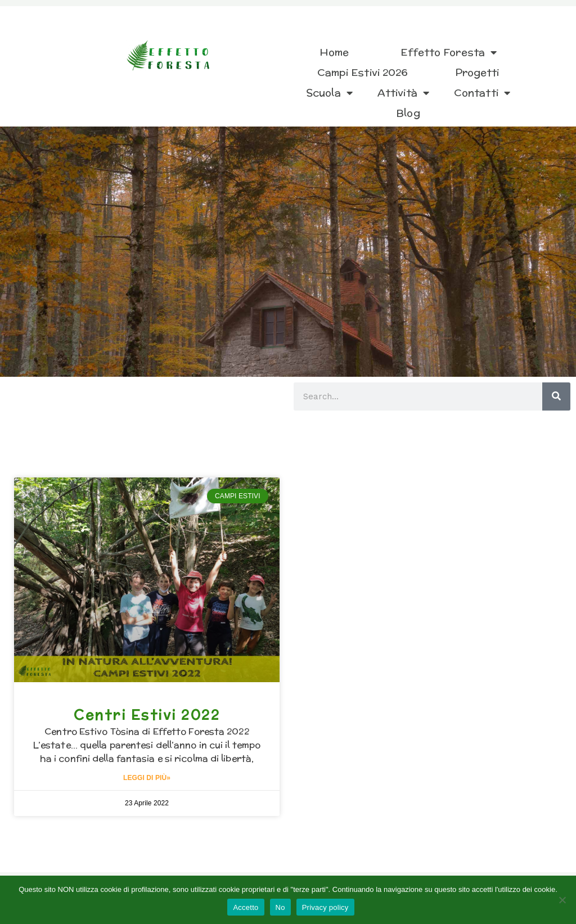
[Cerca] (556, 396)
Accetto (246, 907)
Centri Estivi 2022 (147, 715)
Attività (403, 93)
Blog (408, 113)
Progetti (477, 72)
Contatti (482, 93)
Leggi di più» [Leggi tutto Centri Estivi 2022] (147, 778)
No (280, 907)
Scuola (329, 93)
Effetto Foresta (449, 52)
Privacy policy (325, 907)
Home (334, 52)
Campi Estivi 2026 (363, 72)
